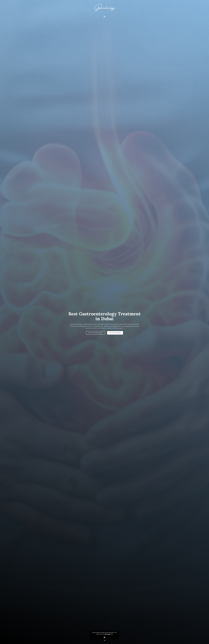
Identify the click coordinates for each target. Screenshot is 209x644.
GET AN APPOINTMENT (115, 333)
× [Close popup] (105, 637)
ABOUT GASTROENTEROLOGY (95, 333)
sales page (107, 634)
